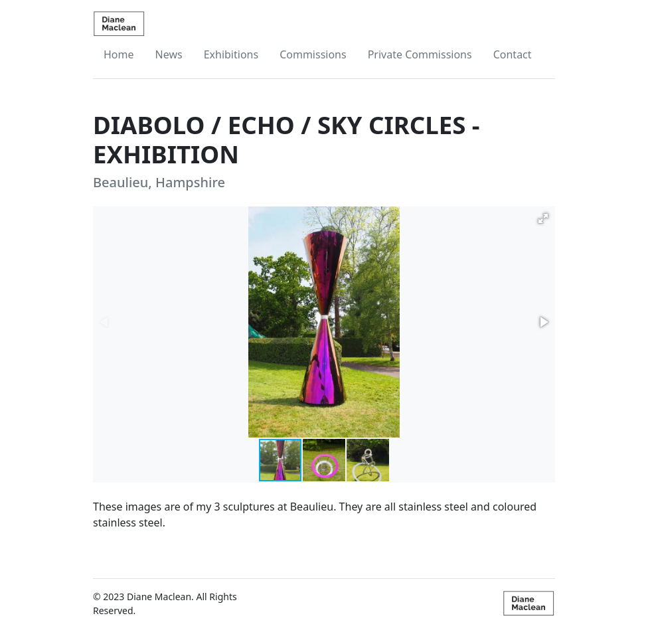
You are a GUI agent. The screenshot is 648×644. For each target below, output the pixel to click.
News (169, 54)
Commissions (313, 54)
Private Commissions (420, 54)
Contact (513, 54)
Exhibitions (231, 54)
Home (119, 54)
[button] (543, 218)
